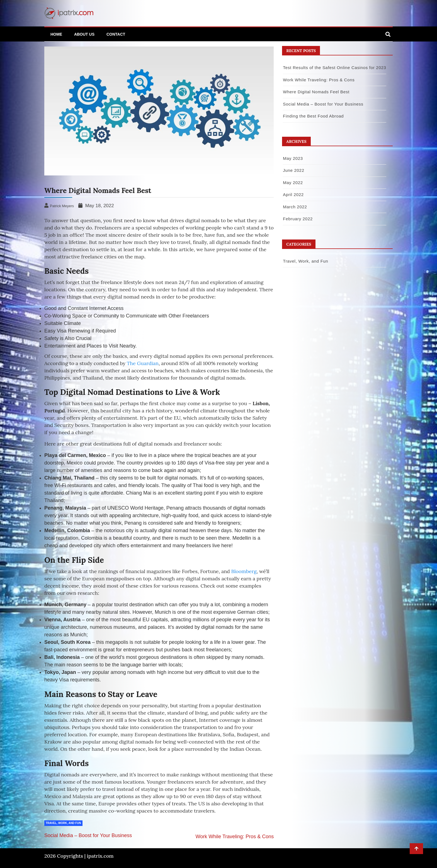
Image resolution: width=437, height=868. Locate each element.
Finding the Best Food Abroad (313, 116)
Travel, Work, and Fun (63, 823)
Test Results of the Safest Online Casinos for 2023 (334, 68)
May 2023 (293, 158)
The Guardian (143, 363)
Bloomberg (244, 571)
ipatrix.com (100, 856)
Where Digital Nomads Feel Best (316, 92)
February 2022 (298, 219)
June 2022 (293, 170)
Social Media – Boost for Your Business (88, 835)
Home (56, 34)
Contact (116, 34)
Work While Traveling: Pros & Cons (235, 837)
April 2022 (293, 195)
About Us (84, 34)
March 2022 (295, 207)
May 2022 (293, 183)
